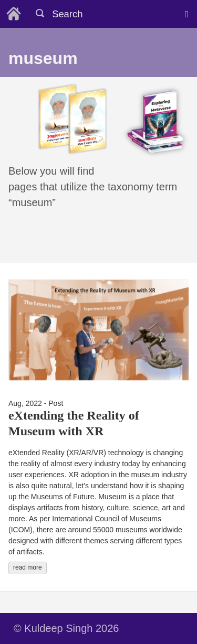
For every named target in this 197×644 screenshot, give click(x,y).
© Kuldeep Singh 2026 (66, 628)
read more (28, 567)
